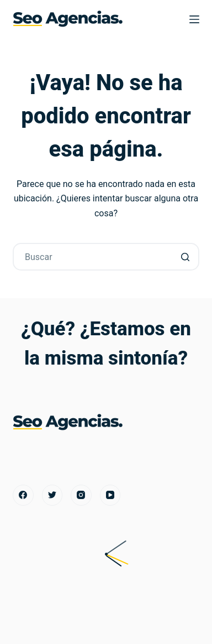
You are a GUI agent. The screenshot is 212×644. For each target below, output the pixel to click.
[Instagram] (81, 495)
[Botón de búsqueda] (185, 257)
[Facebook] (23, 495)
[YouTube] (110, 495)
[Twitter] (52, 495)
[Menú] (194, 19)
